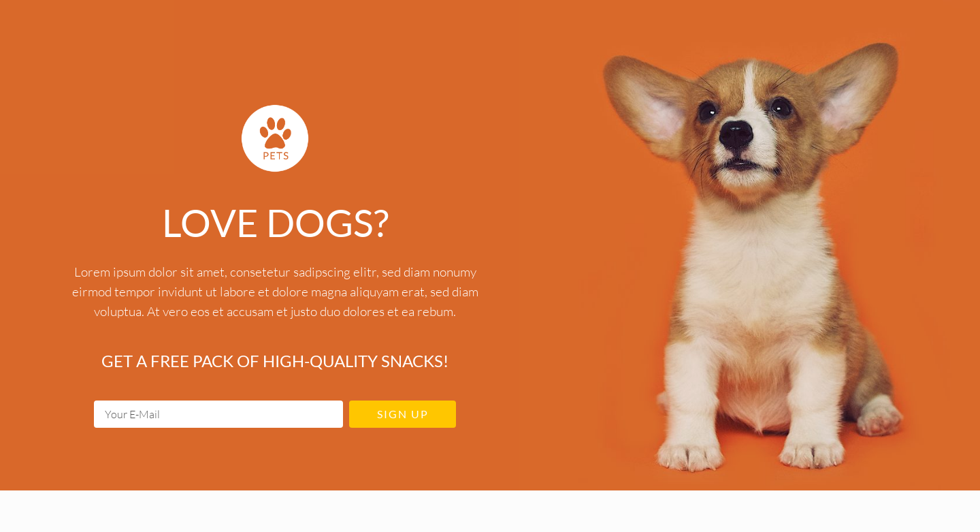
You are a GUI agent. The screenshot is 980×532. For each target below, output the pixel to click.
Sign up (403, 414)
